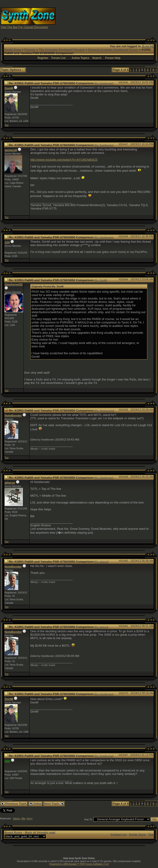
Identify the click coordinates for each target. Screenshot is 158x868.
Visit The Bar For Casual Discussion (24, 27)
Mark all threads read (40, 833)
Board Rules (13, 833)
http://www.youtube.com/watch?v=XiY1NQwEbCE (64, 160)
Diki (23, 818)
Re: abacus (101, 562)
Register (43, 58)
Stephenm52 (14, 285)
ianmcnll (11, 150)
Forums (30, 50)
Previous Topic (14, 804)
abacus (10, 483)
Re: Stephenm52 (104, 411)
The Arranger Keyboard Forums (62, 50)
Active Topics (80, 58)
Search (97, 58)
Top (7, 125)
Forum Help (113, 58)
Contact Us (118, 835)
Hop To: (88, 819)
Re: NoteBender (104, 83)
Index (35, 804)
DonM (9, 88)
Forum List (58, 58)
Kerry (30, 818)
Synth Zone (13, 50)
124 (7, 242)
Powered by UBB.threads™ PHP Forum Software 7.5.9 (79, 864)
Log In (148, 46)
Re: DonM (101, 280)
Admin (16, 818)
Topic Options (13, 70)
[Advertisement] (118, 18)
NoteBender (13, 416)
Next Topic (54, 804)
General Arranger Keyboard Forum (113, 50)
